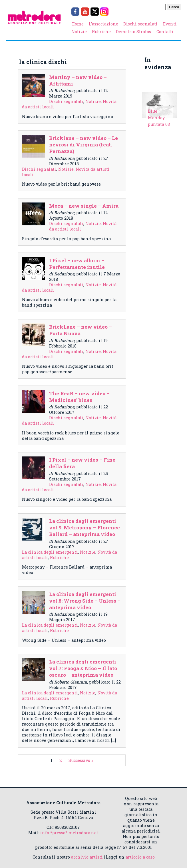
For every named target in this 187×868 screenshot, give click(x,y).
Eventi (170, 24)
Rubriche (101, 32)
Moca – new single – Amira (84, 206)
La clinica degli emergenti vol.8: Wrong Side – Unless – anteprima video (85, 601)
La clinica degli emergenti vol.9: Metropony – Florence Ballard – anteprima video (85, 528)
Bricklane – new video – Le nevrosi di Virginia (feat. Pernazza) (84, 145)
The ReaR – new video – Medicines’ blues (79, 397)
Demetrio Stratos (133, 32)
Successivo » (81, 760)
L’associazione (103, 24)
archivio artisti (87, 857)
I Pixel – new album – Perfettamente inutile (77, 264)
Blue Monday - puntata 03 (159, 118)
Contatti (165, 32)
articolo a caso (140, 857)
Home (78, 24)
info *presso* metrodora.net (69, 833)
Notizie (79, 32)
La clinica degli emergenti (50, 552)
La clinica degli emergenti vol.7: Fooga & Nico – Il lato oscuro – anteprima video (83, 668)
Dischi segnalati (140, 24)
